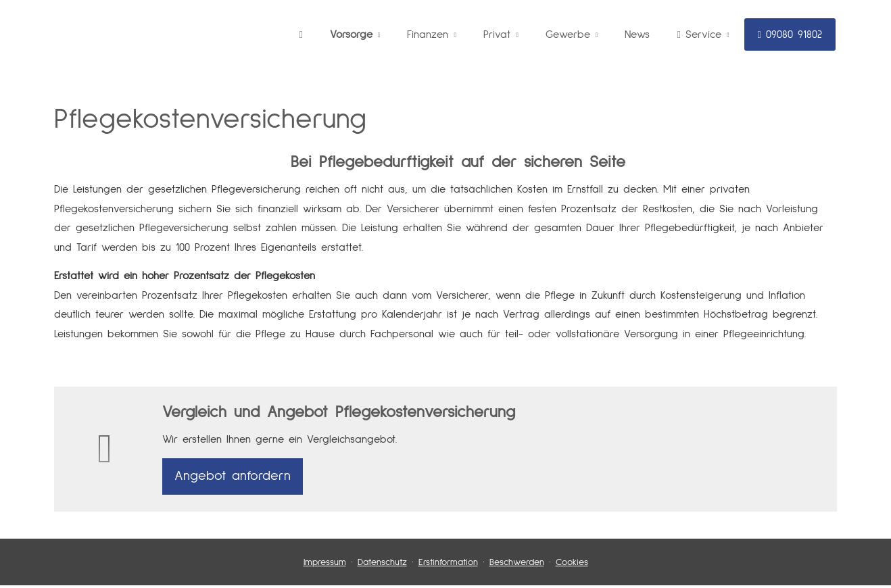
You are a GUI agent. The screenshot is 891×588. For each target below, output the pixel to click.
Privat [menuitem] (497, 34)
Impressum (325, 565)
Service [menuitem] (699, 34)
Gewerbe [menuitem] (568, 34)
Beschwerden (517, 565)
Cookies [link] (572, 565)
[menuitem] (301, 34)
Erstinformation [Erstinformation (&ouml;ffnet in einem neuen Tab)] (448, 565)
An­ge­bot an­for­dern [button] (233, 477)
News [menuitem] (637, 34)
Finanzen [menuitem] (428, 34)
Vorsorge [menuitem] (351, 34)
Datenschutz (382, 565)
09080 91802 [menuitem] (790, 34)
